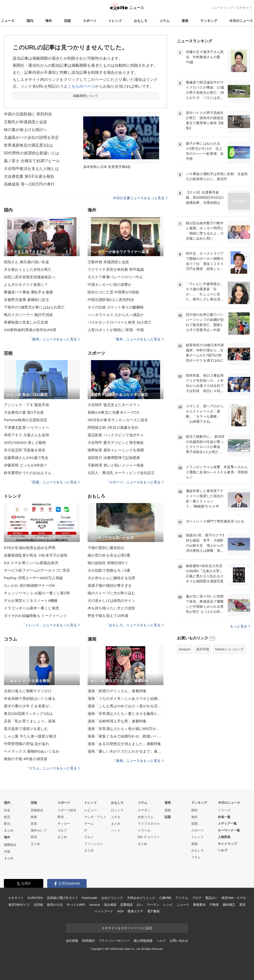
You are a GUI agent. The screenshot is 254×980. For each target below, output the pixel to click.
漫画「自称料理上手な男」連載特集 (117, 721)
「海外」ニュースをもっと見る (138, 339)
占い (140, 905)
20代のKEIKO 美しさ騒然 (25, 443)
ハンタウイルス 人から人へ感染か (116, 315)
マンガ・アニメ (95, 817)
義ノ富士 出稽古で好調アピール (32, 161)
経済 (7, 817)
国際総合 (10, 845)
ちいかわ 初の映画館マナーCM (29, 585)
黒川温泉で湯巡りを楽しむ (26, 729)
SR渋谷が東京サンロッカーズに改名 (118, 420)
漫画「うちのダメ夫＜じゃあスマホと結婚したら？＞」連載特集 (126, 698)
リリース (224, 810)
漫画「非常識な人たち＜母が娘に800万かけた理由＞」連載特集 (126, 729)
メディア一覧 (227, 824)
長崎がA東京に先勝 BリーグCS (113, 412)
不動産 (214, 905)
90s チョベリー (149, 837)
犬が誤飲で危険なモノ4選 (109, 570)
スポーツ (90, 21)
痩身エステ (135, 911)
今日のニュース (241, 21)
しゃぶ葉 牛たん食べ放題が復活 (30, 736)
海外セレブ (39, 830)
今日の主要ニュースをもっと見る (140, 198)
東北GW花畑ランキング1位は (28, 714)
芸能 (67, 21)
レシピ (168, 905)
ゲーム (89, 824)
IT (86, 830)
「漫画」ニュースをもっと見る (138, 761)
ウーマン (153, 905)
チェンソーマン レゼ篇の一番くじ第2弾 (37, 593)
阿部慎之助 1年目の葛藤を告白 (113, 427)
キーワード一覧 (229, 830)
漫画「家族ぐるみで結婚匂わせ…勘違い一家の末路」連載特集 (126, 736)
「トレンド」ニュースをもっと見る (51, 625)
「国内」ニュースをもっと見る (54, 339)
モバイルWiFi (76, 905)
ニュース (8, 21)
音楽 (34, 824)
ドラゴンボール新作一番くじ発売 (32, 608)
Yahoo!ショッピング (229, 649)
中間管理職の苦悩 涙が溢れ (27, 744)
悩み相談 (110, 905)
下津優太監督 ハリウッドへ (27, 427)
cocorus (95, 905)
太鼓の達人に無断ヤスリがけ (28, 691)
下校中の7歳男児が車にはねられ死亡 (34, 307)
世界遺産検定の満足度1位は (28, 145)
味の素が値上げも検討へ (25, 130)
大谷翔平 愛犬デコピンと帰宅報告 (116, 443)
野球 (61, 817)
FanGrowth (90, 898)
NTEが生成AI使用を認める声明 (30, 548)
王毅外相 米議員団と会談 (108, 262)
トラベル (144, 830)
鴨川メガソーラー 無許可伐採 (28, 315)
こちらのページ (81, 86)
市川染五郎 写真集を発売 (25, 450)
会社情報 (72, 941)
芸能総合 (37, 810)
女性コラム (146, 817)
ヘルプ (222, 850)
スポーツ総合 (67, 810)
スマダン (144, 810)
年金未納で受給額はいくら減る (30, 698)
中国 (7, 852)
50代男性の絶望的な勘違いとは (32, 153)
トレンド (115, 21)
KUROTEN (35, 898)
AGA (120, 911)
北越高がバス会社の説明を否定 (31, 137)
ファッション (94, 844)
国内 (30, 21)
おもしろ (141, 21)
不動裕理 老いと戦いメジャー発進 (116, 465)
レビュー (91, 810)
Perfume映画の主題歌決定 (26, 420)
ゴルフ (62, 830)
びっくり (117, 810)
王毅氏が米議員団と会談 (25, 122)
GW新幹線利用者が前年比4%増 (30, 330)
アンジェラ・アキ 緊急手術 (27, 405)
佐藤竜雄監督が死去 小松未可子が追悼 (36, 555)
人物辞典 (224, 837)
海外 (49, 21)
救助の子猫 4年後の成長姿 (26, 759)
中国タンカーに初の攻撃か (110, 285)
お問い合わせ (179, 941)
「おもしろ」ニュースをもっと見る (135, 625)
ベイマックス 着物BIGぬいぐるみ (32, 751)
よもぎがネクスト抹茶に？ (26, 285)
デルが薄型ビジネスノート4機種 (31, 601)
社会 (7, 810)
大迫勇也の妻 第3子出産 (24, 412)
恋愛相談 (126, 905)
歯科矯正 (229, 905)
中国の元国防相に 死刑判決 (28, 114)
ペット (116, 830)
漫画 (185, 21)
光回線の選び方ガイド (62, 898)
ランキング (209, 21)
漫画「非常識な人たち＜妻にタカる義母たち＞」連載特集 (126, 714)
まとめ (9, 830)
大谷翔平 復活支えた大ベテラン (114, 405)
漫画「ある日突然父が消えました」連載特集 (124, 744)
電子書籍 (153, 911)
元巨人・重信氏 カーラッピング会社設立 (121, 473)
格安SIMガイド (19, 905)
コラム (164, 21)
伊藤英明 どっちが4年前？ (26, 465)
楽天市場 (203, 649)
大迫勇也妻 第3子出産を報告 (29, 176)
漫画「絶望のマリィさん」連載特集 (117, 691)
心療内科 (165, 898)
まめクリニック (112, 898)
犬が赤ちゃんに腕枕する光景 (112, 578)
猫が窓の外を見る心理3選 (109, 555)
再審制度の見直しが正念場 (26, 322)
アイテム (182, 898)
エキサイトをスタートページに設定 (127, 928)
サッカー (64, 824)
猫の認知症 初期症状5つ (108, 563)
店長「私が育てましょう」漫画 (30, 721)
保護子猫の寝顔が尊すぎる (110, 585)
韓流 (34, 837)
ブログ (197, 898)
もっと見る (240, 626)
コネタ (116, 817)
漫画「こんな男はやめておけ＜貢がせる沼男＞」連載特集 (126, 706)
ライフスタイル (149, 824)
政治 (7, 824)
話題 (168, 817)
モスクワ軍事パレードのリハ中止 (115, 277)
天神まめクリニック (141, 898)
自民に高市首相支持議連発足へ (30, 277)
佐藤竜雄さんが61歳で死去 (26, 458)
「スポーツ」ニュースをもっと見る (135, 482)
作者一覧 (224, 817)
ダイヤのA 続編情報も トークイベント (36, 616)
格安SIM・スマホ (234, 898)
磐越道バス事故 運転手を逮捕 (28, 292)
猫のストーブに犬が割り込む (112, 593)
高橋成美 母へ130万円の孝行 (29, 184)
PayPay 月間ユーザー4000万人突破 (33, 578)
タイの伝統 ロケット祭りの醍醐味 (116, 307)
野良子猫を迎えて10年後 (108, 616)
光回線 (38, 905)
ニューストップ (222, 8)
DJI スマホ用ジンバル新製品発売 (31, 563)
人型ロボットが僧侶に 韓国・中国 (116, 330)
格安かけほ (55, 905)
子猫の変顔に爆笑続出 (106, 548)
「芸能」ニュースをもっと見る (54, 482)
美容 (242, 905)
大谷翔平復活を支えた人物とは (31, 169)
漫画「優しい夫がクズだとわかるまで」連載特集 (126, 751)
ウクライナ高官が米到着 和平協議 (116, 269)
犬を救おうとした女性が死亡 (28, 269)
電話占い (211, 898)
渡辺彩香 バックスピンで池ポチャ (116, 435)
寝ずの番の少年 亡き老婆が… (28, 706)
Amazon (185, 649)
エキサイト (244, 8)
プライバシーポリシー (114, 941)
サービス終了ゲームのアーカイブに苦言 (37, 570)
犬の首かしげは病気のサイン (112, 601)
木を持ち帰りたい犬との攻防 (112, 608)
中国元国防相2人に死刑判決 (111, 300)
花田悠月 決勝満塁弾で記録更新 (114, 458)
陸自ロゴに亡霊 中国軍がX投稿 (113, 292)
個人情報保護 (143, 941)
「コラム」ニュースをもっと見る (53, 768)
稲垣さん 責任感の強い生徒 (27, 262)
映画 (34, 817)
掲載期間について (86, 96)
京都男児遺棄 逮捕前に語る (27, 300)
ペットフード (104, 911)
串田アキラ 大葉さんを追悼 (27, 435)
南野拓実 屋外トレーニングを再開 (116, 450)
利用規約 (88, 941)
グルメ (89, 837)
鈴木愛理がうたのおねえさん (28, 473)
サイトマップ (227, 844)
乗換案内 (199, 905)
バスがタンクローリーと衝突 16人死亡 (120, 322)
